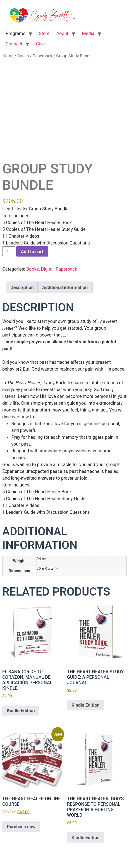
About (62, 33)
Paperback (42, 56)
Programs (16, 33)
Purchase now (21, 827)
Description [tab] (22, 287)
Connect (14, 44)
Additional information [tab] (65, 287)
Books (23, 56)
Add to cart (32, 252)
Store (44, 33)
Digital (47, 269)
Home (8, 56)
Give (40, 44)
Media (88, 33)
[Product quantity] (9, 251)
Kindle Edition (21, 711)
